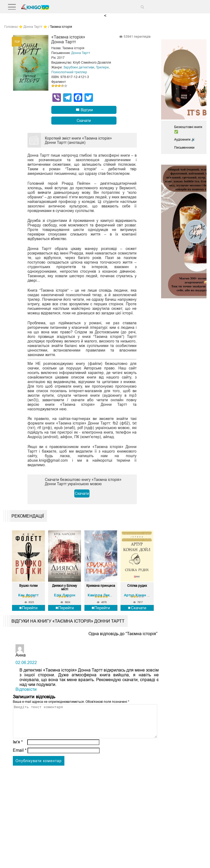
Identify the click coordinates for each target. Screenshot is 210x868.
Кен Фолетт (28, 595)
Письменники (184, 148)
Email (20, 757)
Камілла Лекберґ (102, 595)
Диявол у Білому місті (65, 588)
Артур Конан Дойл (140, 595)
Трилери (102, 67)
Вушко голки (28, 586)
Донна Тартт (81, 53)
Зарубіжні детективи (79, 67)
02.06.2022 (26, 663)
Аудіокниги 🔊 (185, 140)
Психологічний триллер (69, 72)
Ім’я (18, 748)
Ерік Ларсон (65, 595)
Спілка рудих (137, 586)
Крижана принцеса (101, 586)
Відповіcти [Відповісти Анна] (26, 689)
